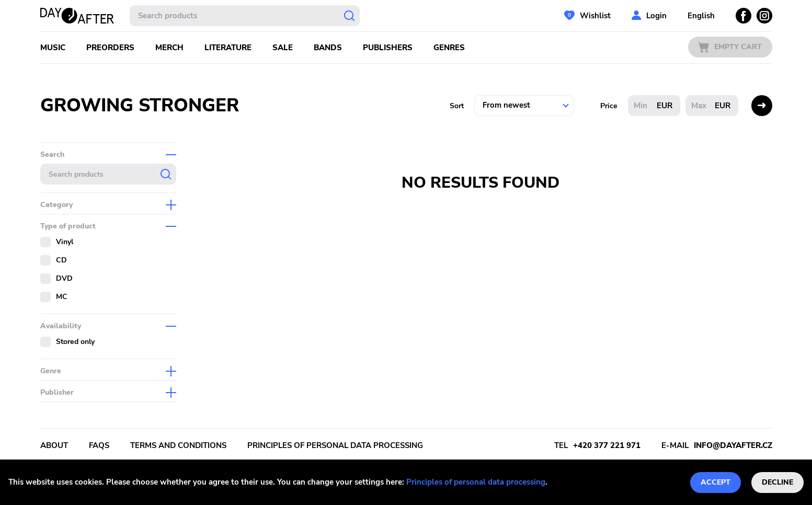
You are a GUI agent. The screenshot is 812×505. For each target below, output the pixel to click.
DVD (64, 278)
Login (656, 16)
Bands (328, 48)
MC (62, 297)
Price (609, 106)
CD (61, 260)
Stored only (75, 342)
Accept (716, 482)
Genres (449, 48)
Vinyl (65, 242)
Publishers (388, 48)
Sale (283, 48)
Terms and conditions (178, 445)
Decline (777, 482)
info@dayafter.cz (733, 445)
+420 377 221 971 (607, 445)
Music (53, 48)
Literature (228, 48)
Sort (457, 106)
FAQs (99, 445)
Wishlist (595, 16)
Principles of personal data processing (476, 482)
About (54, 445)
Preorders (110, 48)
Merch (169, 48)
